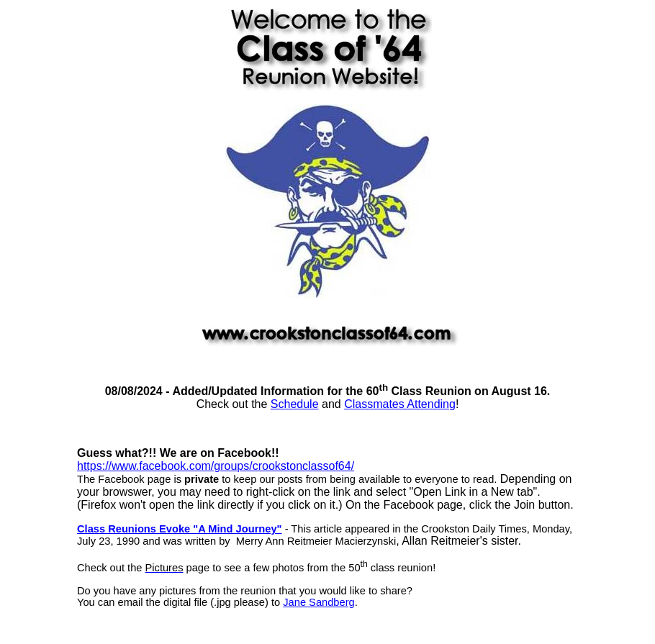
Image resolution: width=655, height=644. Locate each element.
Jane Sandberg (319, 602)
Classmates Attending (400, 404)
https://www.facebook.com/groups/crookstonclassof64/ (216, 466)
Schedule (295, 404)
